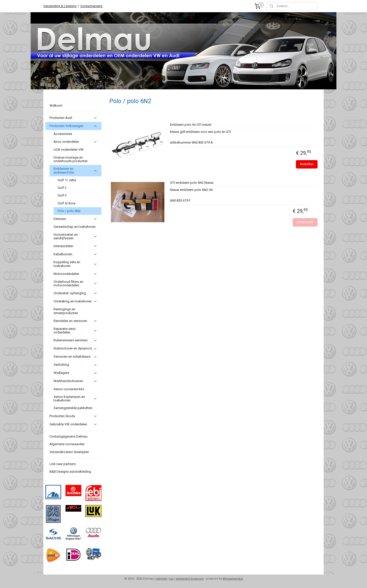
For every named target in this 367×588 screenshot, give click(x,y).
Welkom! (56, 106)
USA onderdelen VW (69, 150)
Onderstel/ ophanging (75, 293)
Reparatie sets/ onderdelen (75, 331)
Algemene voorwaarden (67, 444)
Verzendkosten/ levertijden (69, 452)
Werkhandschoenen (75, 381)
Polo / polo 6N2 (69, 211)
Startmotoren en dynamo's (75, 348)
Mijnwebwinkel (233, 579)
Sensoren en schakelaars (75, 357)
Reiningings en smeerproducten (66, 311)
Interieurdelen (75, 246)
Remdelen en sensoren (75, 321)
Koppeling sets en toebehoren (75, 264)
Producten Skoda (73, 416)
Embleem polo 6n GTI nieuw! (191, 125)
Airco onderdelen (75, 142)
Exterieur (75, 219)
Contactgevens (91, 6)
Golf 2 (62, 188)
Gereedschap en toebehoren (75, 227)
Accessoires (63, 134)
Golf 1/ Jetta (67, 180)
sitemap (161, 579)
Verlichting (75, 365)
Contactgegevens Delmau (68, 436)
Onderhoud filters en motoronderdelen (75, 283)
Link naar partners (63, 464)
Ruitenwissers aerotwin (75, 340)
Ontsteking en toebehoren (75, 301)
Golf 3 (62, 195)
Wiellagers (75, 373)
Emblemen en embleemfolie (75, 170)
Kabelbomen (75, 254)
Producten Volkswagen (73, 126)
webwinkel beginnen (190, 579)
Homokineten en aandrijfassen (75, 236)
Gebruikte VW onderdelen (73, 424)
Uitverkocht (305, 222)
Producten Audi (73, 118)
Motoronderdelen (75, 274)
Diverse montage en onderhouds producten (71, 159)
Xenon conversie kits (69, 389)
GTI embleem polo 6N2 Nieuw (192, 183)
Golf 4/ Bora (67, 203)
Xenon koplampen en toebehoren (75, 398)
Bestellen (307, 164)
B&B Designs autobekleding (70, 472)
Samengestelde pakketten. (73, 408)
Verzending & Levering (60, 6)
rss (171, 579)
